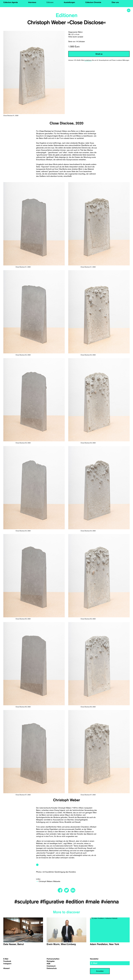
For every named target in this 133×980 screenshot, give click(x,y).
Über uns (115, 2)
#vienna (110, 902)
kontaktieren (88, 60)
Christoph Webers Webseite (49, 881)
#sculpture (27, 902)
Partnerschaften (53, 959)
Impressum (51, 966)
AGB (48, 964)
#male (93, 902)
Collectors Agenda (11, 2)
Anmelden (100, 971)
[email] (110, 963)
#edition (75, 902)
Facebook (7, 961)
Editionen (50, 2)
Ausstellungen (69, 2)
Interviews (32, 2)
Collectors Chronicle (93, 2)
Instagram (7, 964)
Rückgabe (51, 961)
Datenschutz (52, 968)
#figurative (53, 902)
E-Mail (6, 959)
